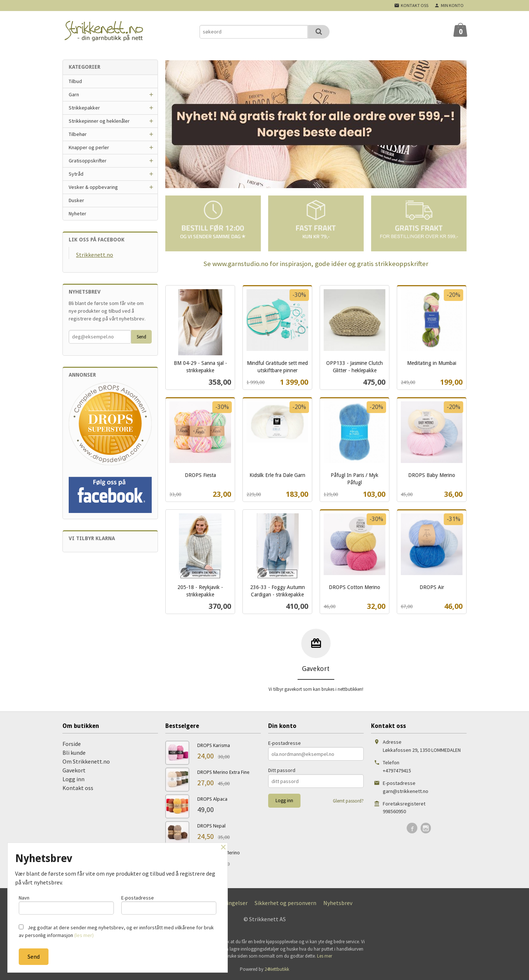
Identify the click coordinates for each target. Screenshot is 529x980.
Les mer (325, 956)
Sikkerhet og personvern (285, 903)
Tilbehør (78, 134)
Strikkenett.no (95, 255)
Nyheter (78, 213)
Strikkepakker (84, 108)
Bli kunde (74, 753)
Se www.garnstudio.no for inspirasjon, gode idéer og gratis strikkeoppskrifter (316, 264)
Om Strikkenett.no (86, 761)
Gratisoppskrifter (88, 161)
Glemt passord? (348, 801)
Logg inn (73, 779)
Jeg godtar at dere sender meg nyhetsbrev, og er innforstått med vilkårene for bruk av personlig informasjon (116, 931)
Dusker (76, 200)
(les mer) (84, 935)
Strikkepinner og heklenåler (99, 121)
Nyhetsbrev (338, 903)
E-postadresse (285, 743)
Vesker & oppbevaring (93, 187)
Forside (72, 744)
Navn (66, 904)
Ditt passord (282, 770)
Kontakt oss (78, 788)
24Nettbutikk (277, 969)
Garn (74, 94)
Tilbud (75, 81)
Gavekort (74, 770)
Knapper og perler (89, 147)
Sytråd (76, 174)
